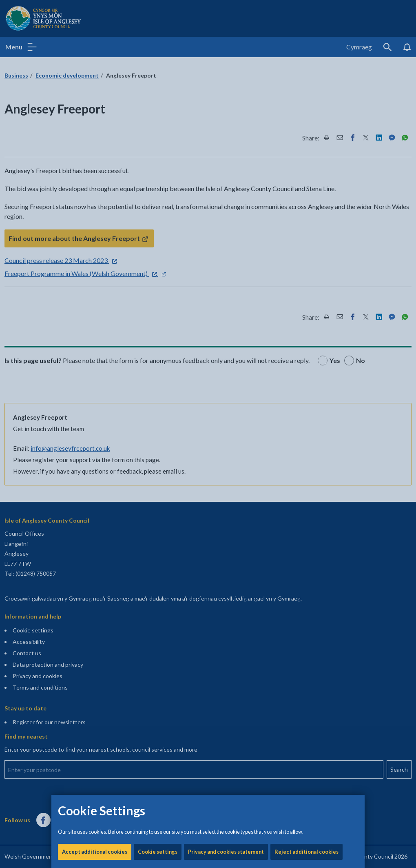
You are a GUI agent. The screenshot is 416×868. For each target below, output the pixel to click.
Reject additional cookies (306, 278)
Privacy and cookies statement (226, 278)
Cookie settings (158, 278)
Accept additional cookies (95, 278)
